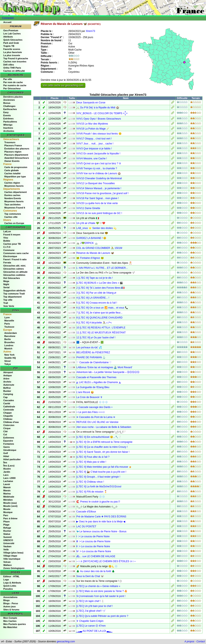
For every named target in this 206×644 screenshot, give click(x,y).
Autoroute (9, 385)
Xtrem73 (90, 31)
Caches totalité (12, 173)
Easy (6, 112)
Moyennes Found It (15, 208)
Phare (7, 522)
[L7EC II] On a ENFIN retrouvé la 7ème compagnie (104, 442)
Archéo (7, 382)
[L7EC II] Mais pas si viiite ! (91, 462)
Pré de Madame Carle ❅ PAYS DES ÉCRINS (101, 517)
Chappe (7, 413)
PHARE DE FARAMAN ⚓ (91, 357)
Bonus (7, 103)
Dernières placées (13, 97)
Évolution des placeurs (17, 149)
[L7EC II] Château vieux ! (90, 482)
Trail (6, 303)
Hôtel (6, 456)
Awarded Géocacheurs (17, 158)
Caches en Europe (14, 223)
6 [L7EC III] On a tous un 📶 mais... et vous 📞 (102, 308)
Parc (6, 515)
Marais (7, 490)
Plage (6, 525)
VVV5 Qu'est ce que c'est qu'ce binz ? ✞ (99, 163)
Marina (7, 494)
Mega (6, 281)
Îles (5, 462)
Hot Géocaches (12, 278)
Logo (6, 580)
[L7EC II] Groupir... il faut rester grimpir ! (98, 477)
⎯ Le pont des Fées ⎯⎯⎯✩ (90, 412)
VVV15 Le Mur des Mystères (92, 124)
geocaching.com (66, 642)
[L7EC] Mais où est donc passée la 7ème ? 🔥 (102, 591)
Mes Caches (10, 621)
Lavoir (7, 484)
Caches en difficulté (14, 71)
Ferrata (7, 263)
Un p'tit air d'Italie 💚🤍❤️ (91, 223)
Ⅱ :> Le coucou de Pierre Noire (93, 546)
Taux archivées (13, 205)
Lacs (6, 475)
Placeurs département (16, 155)
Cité (5, 431)
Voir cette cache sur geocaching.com (63, 85)
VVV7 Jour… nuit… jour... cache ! (95, 144)
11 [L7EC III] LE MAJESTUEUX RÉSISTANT (101, 333)
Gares (7, 447)
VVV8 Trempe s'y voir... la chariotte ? (97, 168)
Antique (8, 375)
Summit (7, 537)
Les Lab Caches (12, 34)
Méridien (8, 500)
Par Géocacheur (12, 88)
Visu (6, 238)
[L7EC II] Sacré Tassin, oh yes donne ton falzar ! (103, 452)
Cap (5, 397)
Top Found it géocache (16, 58)
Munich (8, 349)
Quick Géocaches (13, 40)
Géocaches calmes (14, 269)
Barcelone (10, 336)
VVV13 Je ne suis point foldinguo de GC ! (99, 213)
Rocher (7, 531)
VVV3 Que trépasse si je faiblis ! (94, 149)
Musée (7, 509)
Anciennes (9, 100)
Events (7, 115)
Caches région (12, 183)
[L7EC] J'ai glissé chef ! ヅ (91, 611)
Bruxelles (10, 342)
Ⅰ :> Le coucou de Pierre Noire (93, 536)
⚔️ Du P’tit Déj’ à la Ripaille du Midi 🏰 (98, 108)
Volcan (7, 562)
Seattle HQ (10, 358)
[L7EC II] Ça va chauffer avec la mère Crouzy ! (102, 447)
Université (9, 543)
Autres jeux (10, 606)
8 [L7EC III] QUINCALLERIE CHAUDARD (99, 318)
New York (9, 355)
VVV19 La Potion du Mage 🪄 (93, 129)
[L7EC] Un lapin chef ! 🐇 (90, 601)
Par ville (8, 79)
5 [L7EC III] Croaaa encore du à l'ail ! (97, 303)
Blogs (7, 600)
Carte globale (12, 170)
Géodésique (10, 450)
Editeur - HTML (11, 576)
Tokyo (8, 364)
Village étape (10, 556)
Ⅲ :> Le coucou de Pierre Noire (93, 541)
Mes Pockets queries (15, 624)
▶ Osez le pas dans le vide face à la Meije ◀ (101, 522)
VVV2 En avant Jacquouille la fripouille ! (98, 154)
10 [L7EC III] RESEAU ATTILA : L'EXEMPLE (101, 328)
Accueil (7, 22)
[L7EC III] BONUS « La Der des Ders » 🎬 (100, 283)
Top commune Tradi (14, 294)
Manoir (7, 487)
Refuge (7, 528)
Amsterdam (11, 333)
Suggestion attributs (14, 291)
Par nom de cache (13, 82)
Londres (9, 345)
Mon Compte (10, 618)
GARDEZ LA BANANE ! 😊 (91, 238)
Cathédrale (9, 407)
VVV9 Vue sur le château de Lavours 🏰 (99, 173)
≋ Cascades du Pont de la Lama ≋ (96, 417)
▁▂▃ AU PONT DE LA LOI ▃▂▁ (94, 631)
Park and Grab (11, 43)
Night (6, 284)
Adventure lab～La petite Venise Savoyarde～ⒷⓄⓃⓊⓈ (108, 372)
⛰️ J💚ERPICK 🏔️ (87, 243)
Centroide (9, 410)
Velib (6, 550)
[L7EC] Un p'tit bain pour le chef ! (95, 606)
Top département (12, 297)
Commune (9, 250)
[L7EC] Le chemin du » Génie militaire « (98, 586)
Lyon (7, 317)
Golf (6, 453)
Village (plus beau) (13, 553)
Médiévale (9, 497)
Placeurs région (13, 152)
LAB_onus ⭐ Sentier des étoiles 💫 (96, 228)
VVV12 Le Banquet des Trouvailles (95, 183)
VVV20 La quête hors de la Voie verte (97, 203)
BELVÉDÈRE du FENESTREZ (93, 352)
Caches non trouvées (15, 62)
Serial (6, 287)
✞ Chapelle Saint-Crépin (90, 621)
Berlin (8, 339)
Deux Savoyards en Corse (91, 103)
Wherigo (8, 125)
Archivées (9, 131)
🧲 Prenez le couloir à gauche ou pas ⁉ (98, 502)
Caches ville (11, 217)
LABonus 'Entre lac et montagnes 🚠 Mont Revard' (104, 367)
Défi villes (9, 65)
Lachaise (8, 481)
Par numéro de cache (15, 85)
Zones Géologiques (14, 568)
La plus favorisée (13, 52)
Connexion (8, 18)
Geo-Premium (11, 30)
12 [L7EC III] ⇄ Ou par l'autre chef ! (96, 338)
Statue (7, 534)
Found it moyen (12, 235)
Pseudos (8, 589)
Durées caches (12, 195)
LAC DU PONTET (86, 527)
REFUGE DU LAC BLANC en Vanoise (97, 422)
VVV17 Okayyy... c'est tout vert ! (94, 139)
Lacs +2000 (9, 478)
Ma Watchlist (10, 627)
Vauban (7, 546)
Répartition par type (15, 177)
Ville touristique (12, 559)
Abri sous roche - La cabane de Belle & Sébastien (104, 427)
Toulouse (9, 327)
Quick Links (10, 586)
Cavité (7, 403)
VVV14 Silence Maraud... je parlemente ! (99, 188)
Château (8, 419)
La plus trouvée (12, 55)
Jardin (7, 472)
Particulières (10, 122)
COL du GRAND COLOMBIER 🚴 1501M (99, 248)
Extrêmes (8, 119)
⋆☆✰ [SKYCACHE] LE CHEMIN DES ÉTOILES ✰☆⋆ (106, 561)
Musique (8, 512)
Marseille (9, 321)
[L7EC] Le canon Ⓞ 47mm (91, 626)
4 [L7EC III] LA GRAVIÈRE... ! (93, 298)
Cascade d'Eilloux (86, 512)
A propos (189, 642)
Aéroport (8, 372)
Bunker (7, 391)
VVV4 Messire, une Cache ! (92, 159)
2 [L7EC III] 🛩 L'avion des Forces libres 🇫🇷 (100, 288)
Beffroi (7, 388)
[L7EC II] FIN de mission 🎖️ (92, 492)
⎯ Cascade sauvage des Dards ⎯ (94, 407)
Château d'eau (11, 422)
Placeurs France (13, 145)
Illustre (7, 469)
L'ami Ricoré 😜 (85, 392)
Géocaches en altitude (15, 272)
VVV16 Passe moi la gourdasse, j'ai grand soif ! (102, 193)
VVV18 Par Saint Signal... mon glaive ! (98, 198)
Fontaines (9, 444)
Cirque (7, 428)
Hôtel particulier (12, 459)
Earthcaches (10, 109)
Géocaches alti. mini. (15, 266)
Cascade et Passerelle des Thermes (96, 377)
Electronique (10, 256)
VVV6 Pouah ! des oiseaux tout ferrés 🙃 (99, 134)
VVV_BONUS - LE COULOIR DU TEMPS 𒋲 (102, 113)
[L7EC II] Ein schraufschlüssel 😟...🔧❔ (99, 437)
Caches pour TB (12, 244)
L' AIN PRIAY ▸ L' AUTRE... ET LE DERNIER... (102, 268)
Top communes (13, 214)
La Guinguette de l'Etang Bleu (93, 387)
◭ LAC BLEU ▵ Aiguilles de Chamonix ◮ (98, 382)
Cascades (9, 400)
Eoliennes (9, 438)
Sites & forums (11, 610)
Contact (201, 642)
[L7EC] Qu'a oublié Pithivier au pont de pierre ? (102, 616)
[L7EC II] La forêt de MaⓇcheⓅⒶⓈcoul (99, 487)
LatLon (7, 231)
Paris (7, 324)
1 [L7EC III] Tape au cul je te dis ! (95, 278)
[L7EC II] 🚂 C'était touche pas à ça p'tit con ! (101, 472)
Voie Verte (9, 306)
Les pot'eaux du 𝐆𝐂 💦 (89, 347)
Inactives (8, 128)
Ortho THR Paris (12, 68)
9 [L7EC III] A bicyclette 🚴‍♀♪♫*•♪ (94, 323)
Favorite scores (12, 49)
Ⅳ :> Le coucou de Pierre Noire (94, 551)
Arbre (6, 379)
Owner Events (12, 161)
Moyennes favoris (14, 186)
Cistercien (9, 425)
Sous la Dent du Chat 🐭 (90, 576)
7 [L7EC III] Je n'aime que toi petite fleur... (99, 313)
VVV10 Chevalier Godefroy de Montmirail (99, 178)
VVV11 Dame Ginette (88, 208)
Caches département (16, 192)
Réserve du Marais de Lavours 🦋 (95, 253)
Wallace (8, 565)
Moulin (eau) (10, 503)
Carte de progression (16, 167)
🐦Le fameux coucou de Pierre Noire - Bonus (101, 531)
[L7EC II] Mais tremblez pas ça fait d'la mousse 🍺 (104, 467)
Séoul (7, 361)
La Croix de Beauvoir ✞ (89, 397)
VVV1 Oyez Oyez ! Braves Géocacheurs (99, 119)
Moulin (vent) (10, 506)
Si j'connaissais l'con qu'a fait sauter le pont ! (101, 596)
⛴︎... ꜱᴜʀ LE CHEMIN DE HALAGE (96, 556)
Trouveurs (10, 142)
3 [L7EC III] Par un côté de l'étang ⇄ (96, 293)
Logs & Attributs (12, 583)
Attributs (8, 37)
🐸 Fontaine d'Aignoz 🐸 (90, 258)
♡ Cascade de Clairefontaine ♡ (94, 362)
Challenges (9, 106)
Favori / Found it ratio (15, 259)
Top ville (8, 300)
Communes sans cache (16, 253)
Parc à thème (10, 518)
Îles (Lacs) (9, 466)
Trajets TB (9, 46)
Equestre (8, 441)
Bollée (7, 241)
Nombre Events (13, 198)
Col (5, 435)
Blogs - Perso (11, 603)
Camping (8, 394)
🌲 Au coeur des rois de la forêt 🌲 (96, 571)
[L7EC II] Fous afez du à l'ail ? (93, 457)
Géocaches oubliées (14, 275)
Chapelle (8, 416)
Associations (10, 597)
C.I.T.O (7, 247)
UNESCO (8, 540)
